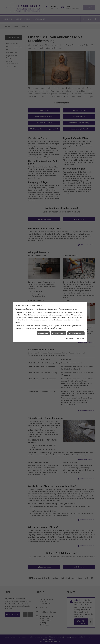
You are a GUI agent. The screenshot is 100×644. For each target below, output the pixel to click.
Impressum (70, 338)
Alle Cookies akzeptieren (76, 333)
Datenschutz (80, 338)
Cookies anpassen (43, 333)
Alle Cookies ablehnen (59, 333)
